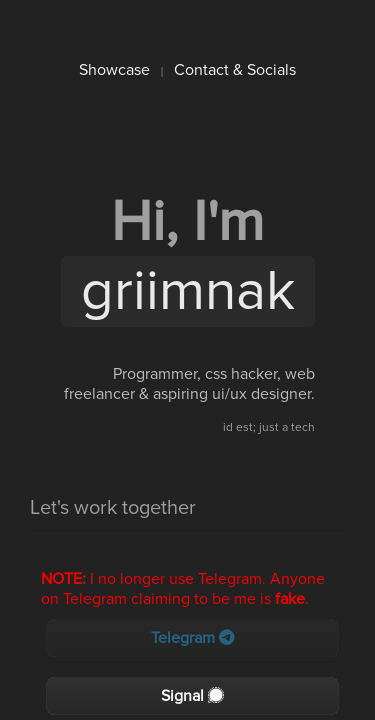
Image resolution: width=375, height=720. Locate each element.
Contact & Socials (235, 70)
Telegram (193, 638)
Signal (192, 696)
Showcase (114, 70)
